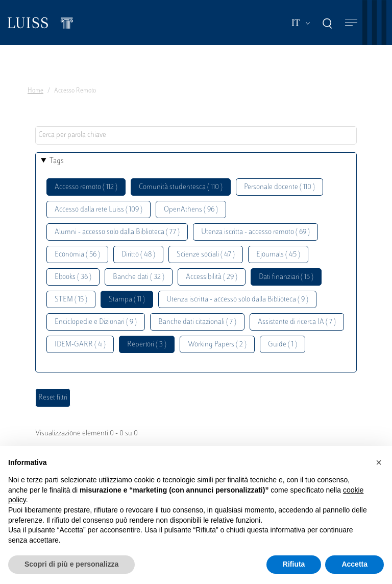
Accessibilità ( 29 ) (212, 277)
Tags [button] (57, 161)
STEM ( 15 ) (71, 300)
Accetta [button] (354, 564)
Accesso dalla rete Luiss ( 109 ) (99, 210)
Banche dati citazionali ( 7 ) (197, 322)
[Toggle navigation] (351, 23)
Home (35, 91)
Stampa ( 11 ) (127, 300)
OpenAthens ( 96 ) (191, 210)
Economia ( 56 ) (77, 255)
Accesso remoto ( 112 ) (86, 187)
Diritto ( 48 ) (138, 255)
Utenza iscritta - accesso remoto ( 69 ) (255, 232)
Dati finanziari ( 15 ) (286, 277)
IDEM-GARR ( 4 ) (80, 345)
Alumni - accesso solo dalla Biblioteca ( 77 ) (117, 232)
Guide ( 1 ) (283, 345)
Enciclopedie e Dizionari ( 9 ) (96, 322)
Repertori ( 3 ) (147, 345)
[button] (379, 462)
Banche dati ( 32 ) (139, 277)
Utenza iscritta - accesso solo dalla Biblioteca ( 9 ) (237, 300)
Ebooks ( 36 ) (73, 277)
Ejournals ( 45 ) (278, 255)
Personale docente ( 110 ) (279, 187)
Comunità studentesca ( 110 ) (181, 187)
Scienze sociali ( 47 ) (206, 255)
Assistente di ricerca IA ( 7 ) (297, 322)
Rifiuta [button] (294, 564)
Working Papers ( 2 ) (217, 345)
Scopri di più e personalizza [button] (71, 564)
